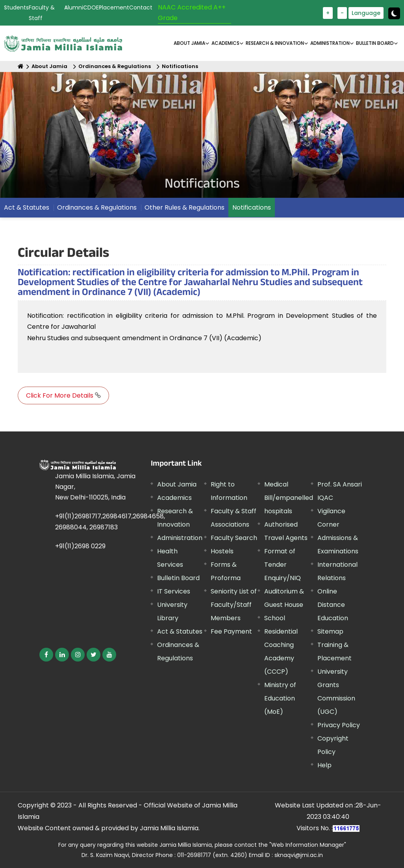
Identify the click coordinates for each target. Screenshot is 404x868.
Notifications (180, 66)
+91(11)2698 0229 (80, 546)
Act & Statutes (27, 207)
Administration (180, 538)
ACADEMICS (225, 43)
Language (366, 13)
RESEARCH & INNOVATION (275, 43)
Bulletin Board (178, 578)
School (275, 618)
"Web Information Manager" (308, 845)
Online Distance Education (333, 605)
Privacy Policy (339, 725)
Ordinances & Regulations (115, 66)
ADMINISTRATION (330, 43)
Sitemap (330, 631)
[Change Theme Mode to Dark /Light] (394, 13)
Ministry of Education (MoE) (280, 698)
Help (324, 765)
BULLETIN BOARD (375, 43)
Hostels (222, 551)
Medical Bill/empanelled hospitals (289, 498)
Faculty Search (234, 538)
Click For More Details (63, 395)
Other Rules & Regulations (184, 207)
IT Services (174, 591)
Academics (174, 498)
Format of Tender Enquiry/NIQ (283, 565)
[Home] (21, 66)
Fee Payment (231, 631)
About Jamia (189, 43)
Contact (141, 7)
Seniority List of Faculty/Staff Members (234, 605)
